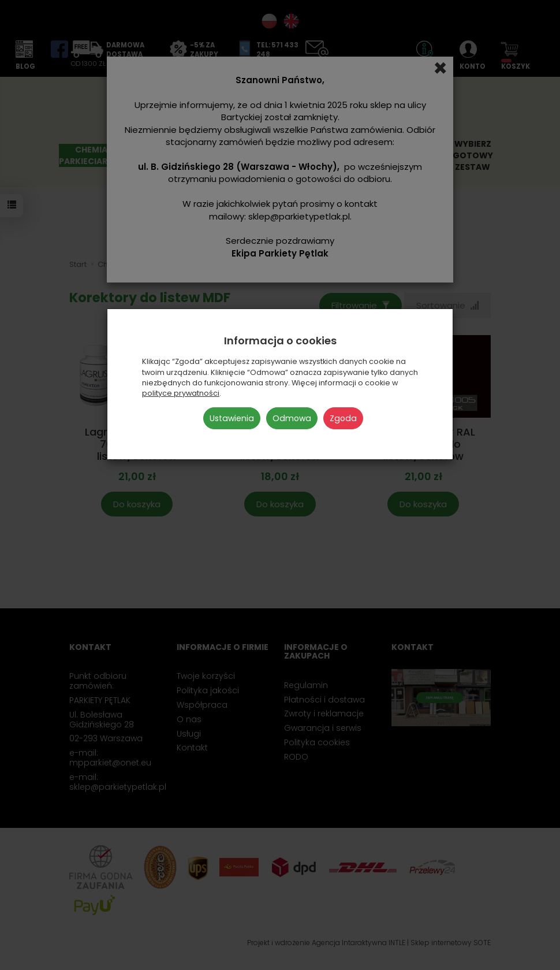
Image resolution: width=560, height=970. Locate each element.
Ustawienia (232, 418)
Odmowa (292, 418)
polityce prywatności (181, 393)
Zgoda (343, 418)
